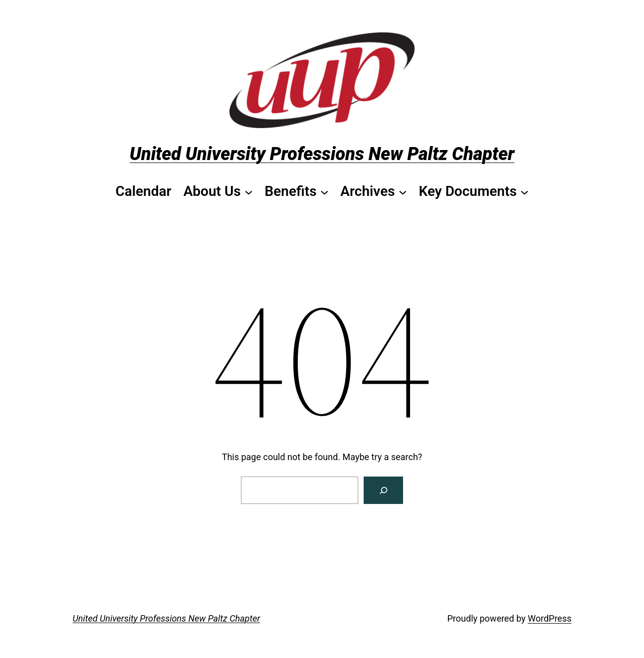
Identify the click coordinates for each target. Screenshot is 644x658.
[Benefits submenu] (296, 192)
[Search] (383, 490)
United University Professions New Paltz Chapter (322, 154)
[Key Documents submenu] (473, 192)
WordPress (549, 618)
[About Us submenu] (218, 192)
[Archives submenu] (373, 192)
